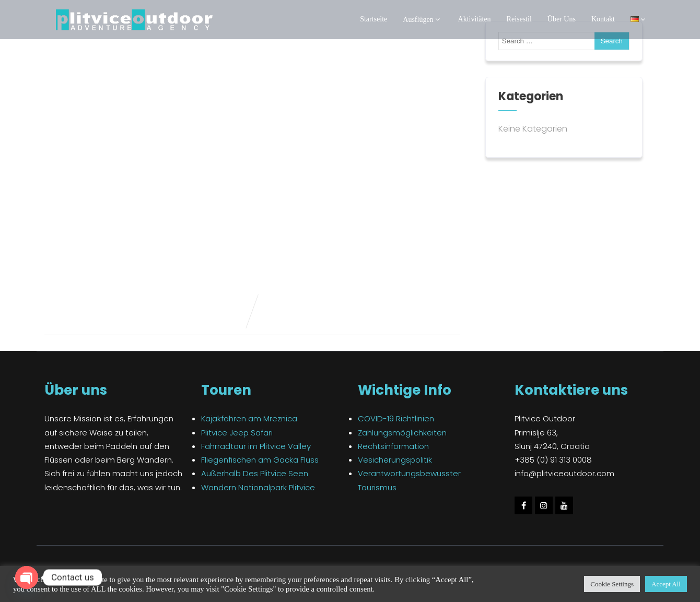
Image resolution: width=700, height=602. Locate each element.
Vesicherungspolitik (395, 460)
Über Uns (562, 19)
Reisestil (519, 19)
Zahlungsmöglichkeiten (402, 433)
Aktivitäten (475, 19)
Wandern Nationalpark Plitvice (258, 487)
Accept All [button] (666, 584)
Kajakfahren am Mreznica (249, 418)
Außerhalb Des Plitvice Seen (255, 473)
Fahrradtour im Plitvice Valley (256, 446)
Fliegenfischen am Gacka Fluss (260, 460)
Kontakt (603, 19)
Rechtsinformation (393, 446)
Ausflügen (422, 20)
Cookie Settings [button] (612, 584)
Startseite (374, 19)
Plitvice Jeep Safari (237, 433)
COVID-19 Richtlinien (396, 418)
